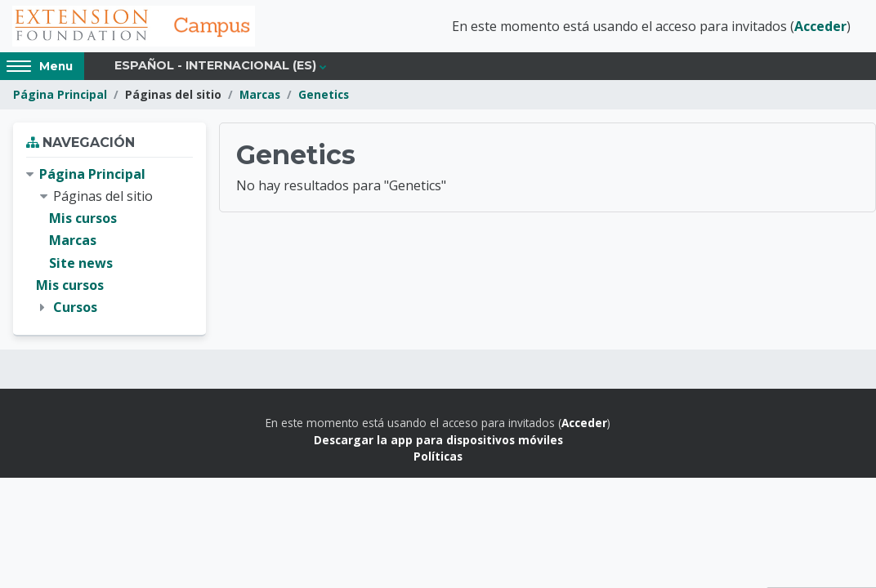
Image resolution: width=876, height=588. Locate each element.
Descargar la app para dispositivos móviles (438, 441)
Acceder (820, 27)
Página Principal (60, 96)
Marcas (260, 96)
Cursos (75, 309)
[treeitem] (109, 243)
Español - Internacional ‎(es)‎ (215, 67)
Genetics (324, 96)
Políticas (438, 458)
